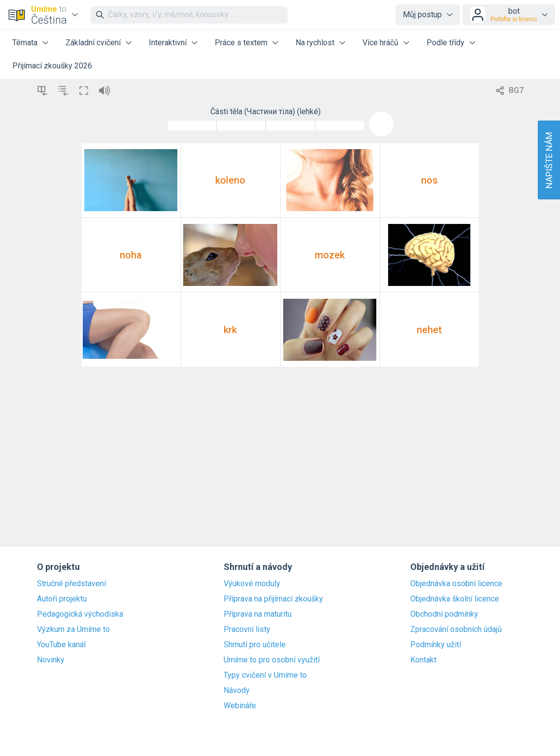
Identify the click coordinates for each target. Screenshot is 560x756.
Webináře (240, 706)
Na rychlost (315, 43)
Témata (25, 43)
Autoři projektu (62, 599)
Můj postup (422, 15)
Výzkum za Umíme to (73, 630)
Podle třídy (445, 43)
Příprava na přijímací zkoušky (273, 599)
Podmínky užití (436, 645)
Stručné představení (71, 584)
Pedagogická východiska (80, 614)
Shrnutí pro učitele (255, 645)
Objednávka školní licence (455, 599)
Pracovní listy (247, 630)
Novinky (51, 660)
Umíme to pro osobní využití (272, 660)
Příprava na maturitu (258, 614)
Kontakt (423, 660)
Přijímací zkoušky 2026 (52, 66)
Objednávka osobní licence (456, 584)
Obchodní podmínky (444, 614)
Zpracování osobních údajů (456, 630)
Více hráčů (380, 43)
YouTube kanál (61, 645)
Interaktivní (168, 43)
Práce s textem (241, 43)
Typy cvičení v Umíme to (265, 675)
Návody (237, 691)
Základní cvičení (93, 43)
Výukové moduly (252, 584)
